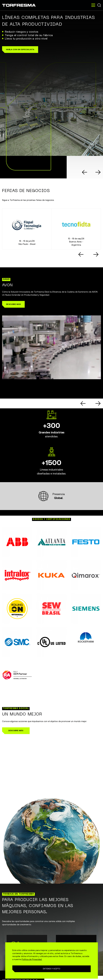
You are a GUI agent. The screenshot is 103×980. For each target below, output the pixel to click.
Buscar (99, 5)
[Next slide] (98, 172)
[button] (20, 50)
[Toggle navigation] (93, 5)
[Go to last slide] (85, 172)
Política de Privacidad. (32, 959)
